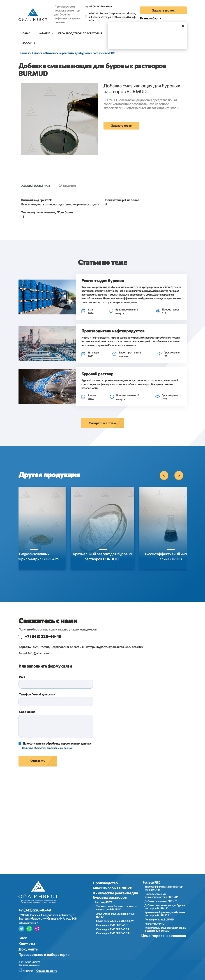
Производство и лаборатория (80, 33)
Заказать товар (121, 125)
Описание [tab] (67, 185)
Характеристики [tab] (35, 185)
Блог (23, 938)
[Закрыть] (183, 26)
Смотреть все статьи (103, 423)
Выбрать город (159, 40)
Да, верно (126, 40)
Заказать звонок (163, 10)
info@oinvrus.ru (39, 653)
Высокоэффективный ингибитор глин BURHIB (163, 888)
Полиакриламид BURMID (159, 919)
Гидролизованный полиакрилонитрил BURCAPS (162, 895)
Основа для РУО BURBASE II (112, 929)
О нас (27, 33)
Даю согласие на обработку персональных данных (57, 743)
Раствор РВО (152, 882)
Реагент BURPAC (154, 924)
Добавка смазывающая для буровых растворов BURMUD (165, 907)
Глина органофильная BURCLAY (115, 921)
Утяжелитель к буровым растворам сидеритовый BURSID (117, 908)
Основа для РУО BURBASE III (113, 933)
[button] (47, 297)
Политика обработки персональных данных (47, 748)
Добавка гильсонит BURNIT (161, 901)
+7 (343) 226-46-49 (101, 6)
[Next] (179, 475)
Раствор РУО (103, 902)
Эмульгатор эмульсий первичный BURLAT (116, 915)
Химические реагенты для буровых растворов (115, 895)
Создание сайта (47, 971)
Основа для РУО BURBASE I (112, 925)
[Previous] (164, 475)
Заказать (29, 43)
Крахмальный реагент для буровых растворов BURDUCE (165, 914)
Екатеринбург (149, 18)
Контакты (27, 944)
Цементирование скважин (164, 936)
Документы (28, 949)
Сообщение (27, 712)
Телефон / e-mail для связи (37, 694)
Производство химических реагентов (112, 885)
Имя (22, 677)
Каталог (44, 33)
